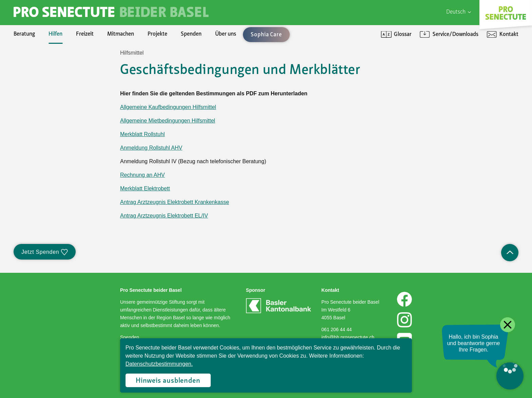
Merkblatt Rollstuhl (142, 134)
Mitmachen (121, 34)
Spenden (191, 34)
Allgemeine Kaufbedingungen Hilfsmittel (168, 107)
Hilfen (55, 34)
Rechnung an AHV (142, 175)
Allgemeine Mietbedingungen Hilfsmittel (168, 121)
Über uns (226, 34)
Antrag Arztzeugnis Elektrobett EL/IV (164, 216)
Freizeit (85, 34)
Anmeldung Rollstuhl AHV (151, 148)
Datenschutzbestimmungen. (159, 364)
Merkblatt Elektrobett (145, 188)
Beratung (24, 34)
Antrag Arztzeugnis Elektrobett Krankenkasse (175, 202)
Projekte (157, 34)
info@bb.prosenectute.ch (348, 337)
